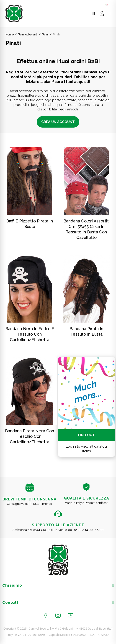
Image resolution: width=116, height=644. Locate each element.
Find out (86, 435)
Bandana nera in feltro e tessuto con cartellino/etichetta (30, 334)
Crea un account (58, 122)
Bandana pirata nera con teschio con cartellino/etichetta (30, 436)
